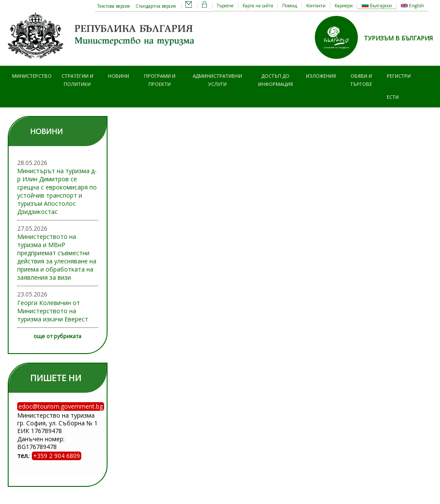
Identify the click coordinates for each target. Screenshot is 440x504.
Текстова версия (114, 6)
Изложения (321, 76)
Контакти (316, 6)
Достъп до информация (275, 80)
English (412, 6)
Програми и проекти (160, 80)
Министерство (32, 76)
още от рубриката (57, 336)
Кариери (344, 6)
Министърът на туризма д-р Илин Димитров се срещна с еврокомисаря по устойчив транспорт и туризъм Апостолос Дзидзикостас (57, 191)
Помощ (290, 6)
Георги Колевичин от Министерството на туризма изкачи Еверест (53, 311)
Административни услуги (217, 80)
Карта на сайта (258, 6)
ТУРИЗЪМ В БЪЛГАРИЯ (398, 38)
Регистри (399, 76)
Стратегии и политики (77, 80)
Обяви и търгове (361, 80)
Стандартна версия (156, 6)
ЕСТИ (393, 97)
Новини (118, 76)
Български (377, 6)
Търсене (225, 6)
